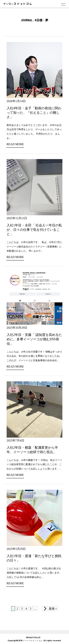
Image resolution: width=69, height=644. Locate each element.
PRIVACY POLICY (33, 638)
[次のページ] (46, 609)
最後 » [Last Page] (53, 609)
